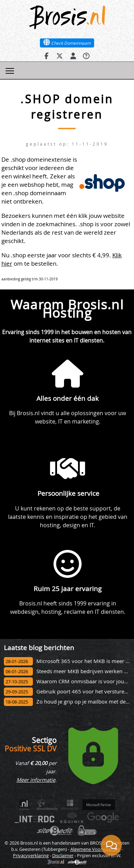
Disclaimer (63, 855)
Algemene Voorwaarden (95, 849)
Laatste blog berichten (39, 648)
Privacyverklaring (31, 855)
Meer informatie (36, 780)
